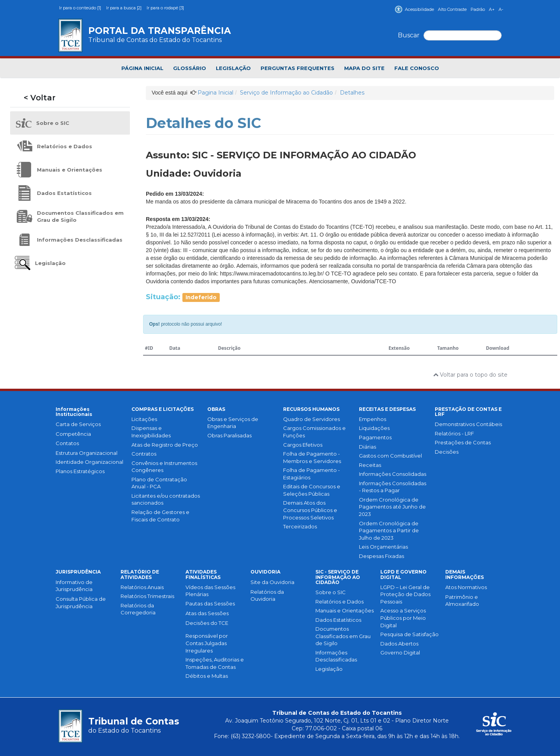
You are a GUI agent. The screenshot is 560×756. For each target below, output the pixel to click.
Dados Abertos (399, 644)
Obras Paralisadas (229, 435)
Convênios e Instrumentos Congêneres (164, 467)
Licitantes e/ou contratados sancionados (166, 499)
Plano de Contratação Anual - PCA (159, 483)
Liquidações (374, 428)
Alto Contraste (452, 9)
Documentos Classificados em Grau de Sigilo (343, 636)
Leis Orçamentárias (383, 547)
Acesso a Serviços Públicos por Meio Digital (403, 618)
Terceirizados (300, 526)
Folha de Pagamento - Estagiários (311, 474)
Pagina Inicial (215, 93)
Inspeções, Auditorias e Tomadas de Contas (215, 663)
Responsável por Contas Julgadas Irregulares (207, 643)
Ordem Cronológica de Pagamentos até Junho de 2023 (392, 507)
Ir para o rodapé (165, 8)
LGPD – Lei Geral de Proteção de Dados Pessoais (405, 594)
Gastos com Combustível (390, 456)
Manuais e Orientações (345, 610)
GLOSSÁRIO (190, 68)
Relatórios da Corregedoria (138, 609)
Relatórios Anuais (142, 587)
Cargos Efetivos (303, 445)
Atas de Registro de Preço (165, 445)
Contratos (144, 454)
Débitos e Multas (207, 676)
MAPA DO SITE (364, 68)
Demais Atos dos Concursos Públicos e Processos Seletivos (310, 510)
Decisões (447, 452)
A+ (492, 9)
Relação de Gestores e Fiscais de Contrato (160, 516)
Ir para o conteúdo (81, 8)
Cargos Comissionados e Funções (314, 432)
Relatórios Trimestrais (147, 596)
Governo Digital (400, 653)
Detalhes (352, 93)
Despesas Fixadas (381, 556)
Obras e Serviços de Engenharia (233, 423)
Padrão (478, 9)
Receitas (370, 465)
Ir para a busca (124, 8)
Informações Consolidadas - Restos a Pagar (393, 487)
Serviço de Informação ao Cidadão (286, 93)
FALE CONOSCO (417, 68)
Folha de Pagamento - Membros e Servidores (312, 457)
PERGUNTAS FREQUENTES (297, 68)
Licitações (144, 419)
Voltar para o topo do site (470, 375)
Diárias (367, 447)
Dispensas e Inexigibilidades (151, 432)
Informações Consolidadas (393, 474)
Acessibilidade (414, 9)
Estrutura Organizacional (87, 453)
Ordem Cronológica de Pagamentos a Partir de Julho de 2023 (389, 531)
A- (501, 9)
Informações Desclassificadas (336, 656)
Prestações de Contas (463, 442)
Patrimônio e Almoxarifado (462, 601)
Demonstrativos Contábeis (468, 424)
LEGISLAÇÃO (233, 68)
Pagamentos (375, 437)
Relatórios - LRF (454, 433)
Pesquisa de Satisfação (409, 634)
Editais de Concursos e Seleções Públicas (312, 490)
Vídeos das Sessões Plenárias (210, 591)
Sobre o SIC (331, 592)
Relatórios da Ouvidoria (267, 596)
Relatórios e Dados (339, 602)
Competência (73, 434)
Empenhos (373, 419)
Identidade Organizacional (89, 462)
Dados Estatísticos (338, 620)
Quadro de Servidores (311, 419)
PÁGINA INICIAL (142, 68)
